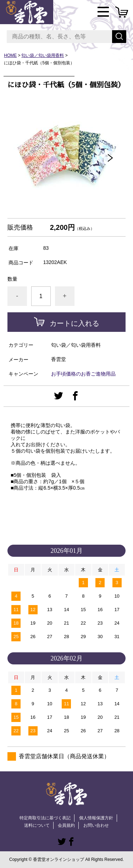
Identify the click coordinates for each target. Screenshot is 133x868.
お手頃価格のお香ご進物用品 (83, 374)
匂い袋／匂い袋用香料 (43, 55)
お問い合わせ (96, 825)
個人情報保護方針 (96, 818)
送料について (37, 825)
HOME (10, 55)
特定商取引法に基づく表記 (45, 818)
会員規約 (66, 825)
